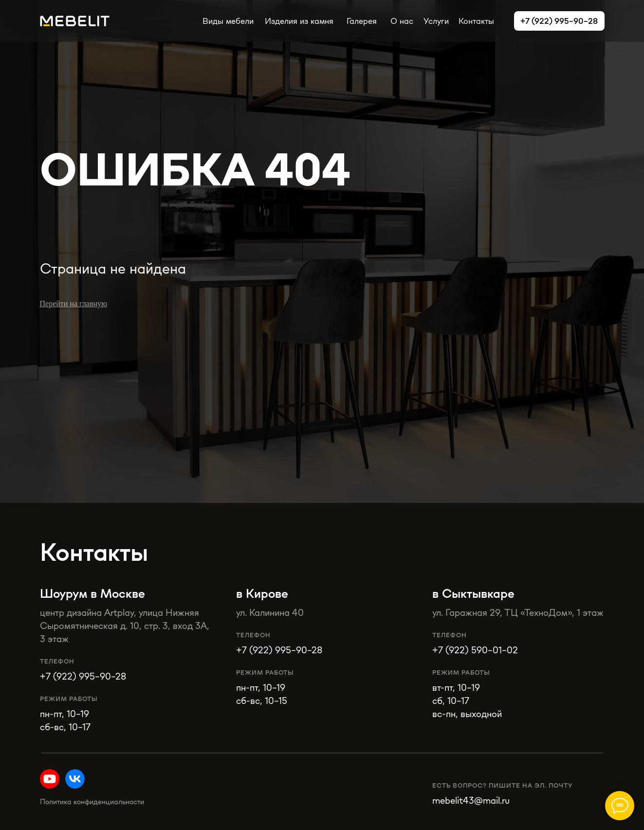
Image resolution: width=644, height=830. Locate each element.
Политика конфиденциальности (92, 802)
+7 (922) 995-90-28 (279, 650)
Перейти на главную (74, 304)
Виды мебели (228, 21)
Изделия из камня (299, 21)
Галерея (362, 21)
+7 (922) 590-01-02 (475, 650)
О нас (402, 21)
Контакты (476, 21)
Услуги (436, 21)
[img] (75, 779)
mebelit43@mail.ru (471, 800)
